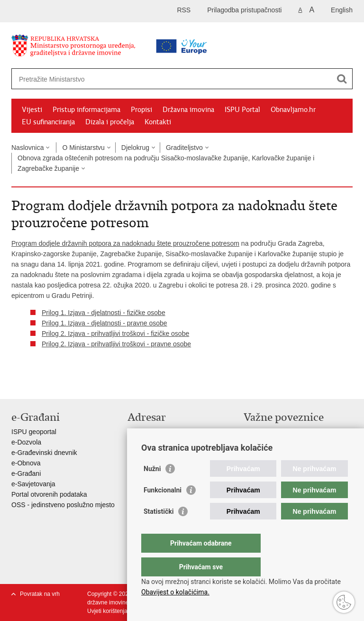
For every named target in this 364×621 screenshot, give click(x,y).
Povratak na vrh (40, 594)
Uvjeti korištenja (107, 611)
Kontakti (158, 122)
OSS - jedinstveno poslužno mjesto (63, 505)
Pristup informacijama (86, 110)
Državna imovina (188, 110)
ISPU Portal (242, 110)
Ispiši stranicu (16, 384)
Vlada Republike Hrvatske (282, 432)
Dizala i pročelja (110, 122)
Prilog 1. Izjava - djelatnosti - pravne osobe (105, 323)
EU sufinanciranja (48, 122)
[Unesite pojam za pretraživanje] (152, 79)
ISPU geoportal (34, 432)
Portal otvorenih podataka (49, 494)
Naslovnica (27, 148)
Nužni (152, 488)
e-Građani (26, 473)
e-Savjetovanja (33, 484)
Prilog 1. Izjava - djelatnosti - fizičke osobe (104, 313)
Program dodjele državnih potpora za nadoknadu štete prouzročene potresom (125, 243)
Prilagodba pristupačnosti (244, 10)
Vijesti (32, 110)
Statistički (159, 530)
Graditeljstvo (184, 148)
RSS (184, 10)
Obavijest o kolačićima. (175, 592)
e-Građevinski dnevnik (44, 453)
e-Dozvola (26, 442)
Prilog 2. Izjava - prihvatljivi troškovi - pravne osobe (116, 344)
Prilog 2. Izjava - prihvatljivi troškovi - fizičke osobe (115, 334)
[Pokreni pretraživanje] (342, 79)
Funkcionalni (163, 509)
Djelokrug (135, 148)
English (342, 10)
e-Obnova (26, 463)
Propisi (141, 110)
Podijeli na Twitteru (57, 384)
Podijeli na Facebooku (37, 384)
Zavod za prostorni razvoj (281, 442)
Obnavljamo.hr (293, 110)
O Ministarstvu (83, 148)
